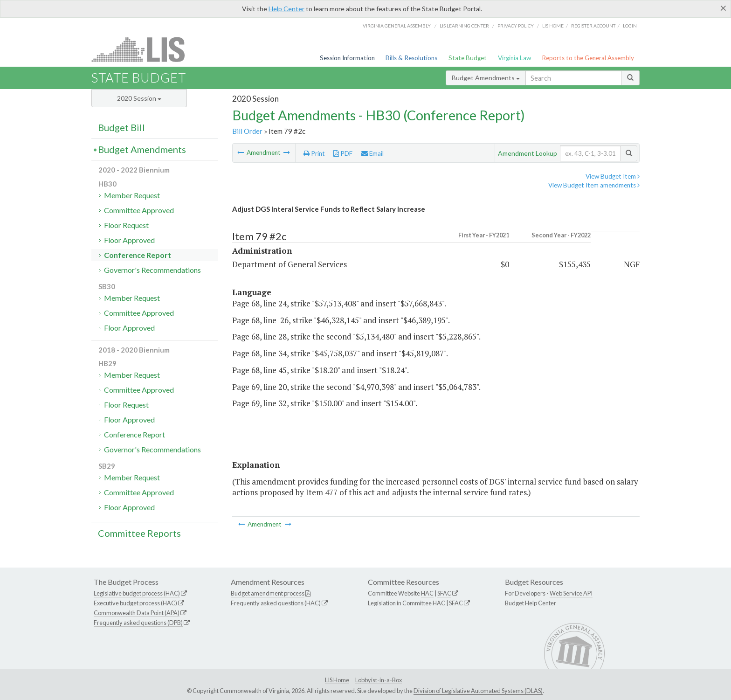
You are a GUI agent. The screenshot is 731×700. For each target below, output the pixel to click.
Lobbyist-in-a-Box (379, 680)
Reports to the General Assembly (588, 58)
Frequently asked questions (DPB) (138, 623)
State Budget (468, 58)
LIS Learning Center (464, 26)
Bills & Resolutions (411, 58)
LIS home (553, 26)
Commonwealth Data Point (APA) (137, 613)
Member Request (132, 195)
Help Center (286, 9)
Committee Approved (139, 210)
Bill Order (247, 131)
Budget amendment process (268, 593)
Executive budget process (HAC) (135, 603)
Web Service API (571, 593)
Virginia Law (514, 58)
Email (372, 153)
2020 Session (139, 98)
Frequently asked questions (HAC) (276, 603)
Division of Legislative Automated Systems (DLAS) (478, 691)
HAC (427, 593)
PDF (343, 153)
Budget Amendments (486, 78)
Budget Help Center (531, 603)
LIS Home (337, 680)
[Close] (723, 8)
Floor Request (126, 225)
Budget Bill (121, 127)
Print (314, 153)
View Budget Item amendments (594, 185)
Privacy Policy (516, 26)
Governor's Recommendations (152, 270)
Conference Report (138, 255)
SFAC (444, 593)
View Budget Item (613, 176)
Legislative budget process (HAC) (137, 593)
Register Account (593, 26)
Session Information (347, 58)
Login (630, 26)
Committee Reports (139, 533)
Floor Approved (129, 240)
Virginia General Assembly (397, 26)
